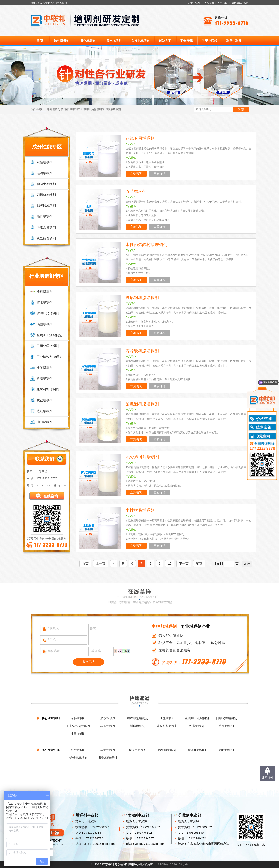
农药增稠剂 (136, 191)
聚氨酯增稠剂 (46, 238)
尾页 (199, 564)
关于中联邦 (194, 3)
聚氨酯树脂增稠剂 (142, 404)
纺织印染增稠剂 (48, 313)
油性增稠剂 (45, 217)
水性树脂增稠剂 (140, 510)
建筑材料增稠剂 (48, 389)
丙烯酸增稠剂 (46, 195)
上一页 (101, 564)
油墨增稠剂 (98, 109)
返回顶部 (267, 778)
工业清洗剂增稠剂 (49, 357)
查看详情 (160, 174)
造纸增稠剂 (45, 411)
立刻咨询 (136, 174)
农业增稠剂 (45, 400)
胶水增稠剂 (114, 41)
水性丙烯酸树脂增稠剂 (146, 244)
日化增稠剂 (88, 41)
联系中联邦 (234, 41)
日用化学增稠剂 (48, 346)
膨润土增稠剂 (46, 184)
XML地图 (223, 3)
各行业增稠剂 (140, 41)
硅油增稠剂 (45, 173)
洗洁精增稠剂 (69, 109)
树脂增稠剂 (45, 379)
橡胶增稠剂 (45, 368)
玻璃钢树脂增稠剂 (142, 298)
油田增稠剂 (45, 422)
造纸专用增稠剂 (140, 138)
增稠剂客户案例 (240, 3)
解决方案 (165, 41)
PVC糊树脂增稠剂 (142, 457)
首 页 (40, 41)
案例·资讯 (187, 41)
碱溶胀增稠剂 (46, 206)
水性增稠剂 (45, 162)
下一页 (184, 564)
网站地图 (209, 3)
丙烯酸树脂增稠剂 (142, 351)
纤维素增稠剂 (46, 227)
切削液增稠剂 (113, 109)
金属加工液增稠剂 (49, 335)
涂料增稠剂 (62, 41)
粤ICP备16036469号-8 (172, 864)
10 (170, 564)
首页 (85, 564)
